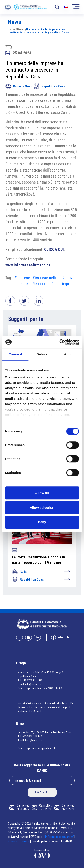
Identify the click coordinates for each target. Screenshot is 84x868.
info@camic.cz (33, 684)
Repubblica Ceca (50, 86)
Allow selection (42, 508)
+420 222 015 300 (32, 680)
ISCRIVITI (42, 792)
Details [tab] (42, 354)
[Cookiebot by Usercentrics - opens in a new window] (60, 342)
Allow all (42, 493)
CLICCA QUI (54, 249)
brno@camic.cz (34, 741)
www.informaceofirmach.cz (28, 265)
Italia (41, 572)
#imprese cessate (22, 281)
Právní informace (19, 841)
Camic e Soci (18, 86)
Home (12, 29)
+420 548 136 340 (32, 737)
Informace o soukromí (60, 837)
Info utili (60, 637)
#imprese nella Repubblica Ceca (46, 281)
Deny (42, 522)
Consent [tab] (15, 354)
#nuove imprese (69, 281)
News (21, 29)
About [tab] (69, 354)
